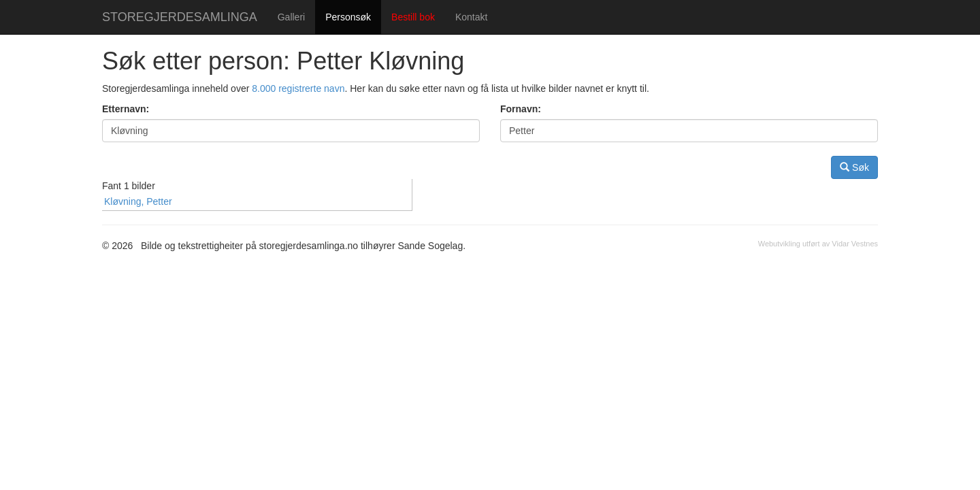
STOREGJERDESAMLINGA (180, 17)
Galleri (291, 17)
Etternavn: (126, 109)
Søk (854, 167)
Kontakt (471, 17)
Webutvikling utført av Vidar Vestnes (818, 244)
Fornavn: (521, 109)
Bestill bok (413, 17)
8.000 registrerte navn (298, 88)
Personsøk (348, 17)
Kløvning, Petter (138, 201)
